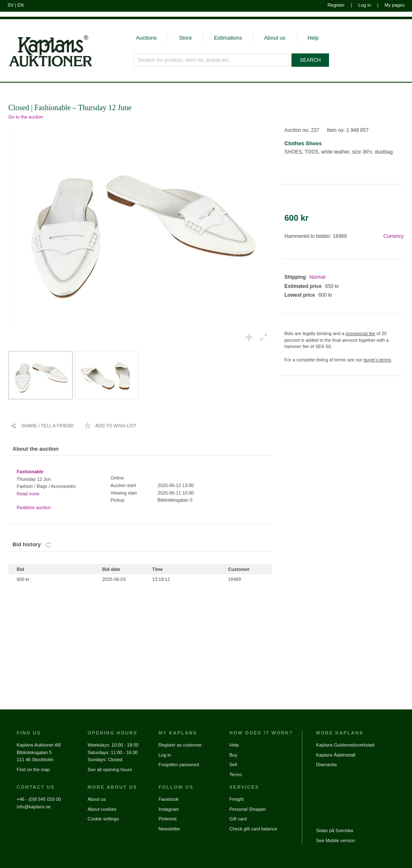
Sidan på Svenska (335, 830)
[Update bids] (48, 545)
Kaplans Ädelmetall (336, 755)
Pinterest (167, 819)
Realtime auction (34, 507)
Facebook (168, 799)
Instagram (169, 809)
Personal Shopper (248, 809)
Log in (364, 5)
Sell (233, 765)
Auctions (146, 38)
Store (185, 38)
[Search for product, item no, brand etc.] (211, 60)
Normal (318, 277)
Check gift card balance (253, 829)
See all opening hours (110, 770)
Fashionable (30, 472)
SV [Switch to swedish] (11, 5)
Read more (28, 494)
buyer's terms (377, 360)
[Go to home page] (46, 66)
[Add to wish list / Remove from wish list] (110, 426)
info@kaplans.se (34, 807)
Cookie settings (103, 819)
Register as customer (180, 745)
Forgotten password (179, 765)
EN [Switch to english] (21, 5)
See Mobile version (336, 840)
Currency (393, 236)
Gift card (238, 819)
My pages (394, 5)
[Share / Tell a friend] (42, 426)
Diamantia (327, 765)
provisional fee (360, 333)
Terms (236, 775)
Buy (233, 755)
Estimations (228, 38)
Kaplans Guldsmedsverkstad (345, 745)
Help (313, 38)
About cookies (102, 809)
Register (336, 5)
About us (275, 38)
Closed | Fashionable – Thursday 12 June (70, 108)
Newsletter (169, 829)
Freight (236, 799)
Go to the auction (26, 117)
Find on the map (33, 770)
